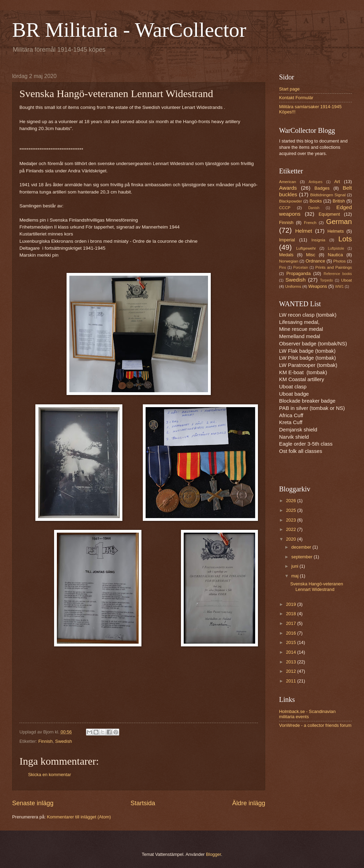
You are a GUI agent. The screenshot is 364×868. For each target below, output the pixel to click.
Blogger (214, 854)
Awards (288, 188)
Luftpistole (336, 248)
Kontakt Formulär (296, 98)
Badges (322, 188)
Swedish (64, 741)
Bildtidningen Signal (328, 195)
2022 (292, 529)
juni (295, 566)
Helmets (335, 231)
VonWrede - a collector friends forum (315, 725)
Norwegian (289, 261)
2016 (292, 633)
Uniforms (293, 286)
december (302, 547)
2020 (292, 539)
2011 (292, 681)
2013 (292, 662)
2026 (292, 501)
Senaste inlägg (33, 803)
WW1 (339, 287)
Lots (345, 239)
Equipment (329, 214)
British (339, 201)
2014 (292, 652)
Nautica (335, 255)
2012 (292, 671)
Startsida (143, 803)
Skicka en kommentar (50, 775)
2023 (292, 520)
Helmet (304, 231)
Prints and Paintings (334, 267)
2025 (292, 510)
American (288, 182)
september (302, 557)
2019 (292, 604)
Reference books (338, 274)
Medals (286, 255)
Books (316, 201)
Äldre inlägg (249, 803)
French (310, 223)
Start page (289, 89)
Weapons (318, 286)
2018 (292, 614)
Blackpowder (291, 201)
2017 (292, 623)
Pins (283, 268)
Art (337, 182)
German (339, 221)
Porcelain (301, 268)
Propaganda (298, 273)
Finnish (45, 741)
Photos (339, 261)
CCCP (285, 208)
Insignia (318, 240)
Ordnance (315, 261)
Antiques (315, 182)
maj (295, 576)
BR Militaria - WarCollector (129, 30)
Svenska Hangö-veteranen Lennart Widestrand (317, 586)
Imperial (287, 240)
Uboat (346, 280)
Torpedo (326, 280)
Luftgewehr (306, 248)
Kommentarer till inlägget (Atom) (79, 817)
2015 (292, 642)
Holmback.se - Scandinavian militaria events (307, 714)
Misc (311, 255)
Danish (314, 208)
